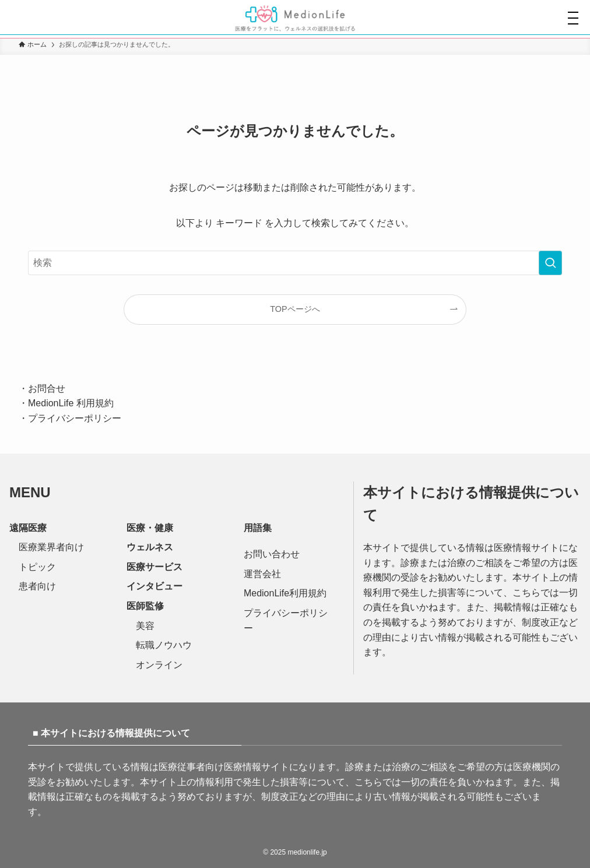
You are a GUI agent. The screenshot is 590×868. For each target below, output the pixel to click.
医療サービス (154, 567)
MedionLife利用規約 (285, 593)
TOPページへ (295, 309)
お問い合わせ (272, 554)
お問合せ (47, 389)
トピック (37, 567)
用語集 (258, 528)
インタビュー (154, 586)
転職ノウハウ (164, 645)
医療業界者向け (51, 547)
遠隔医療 (28, 528)
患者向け (37, 586)
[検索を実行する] (550, 263)
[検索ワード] (295, 263)
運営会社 (262, 574)
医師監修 (145, 606)
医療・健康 (150, 528)
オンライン (159, 665)
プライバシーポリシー (75, 418)
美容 (145, 626)
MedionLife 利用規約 (71, 403)
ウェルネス (150, 547)
